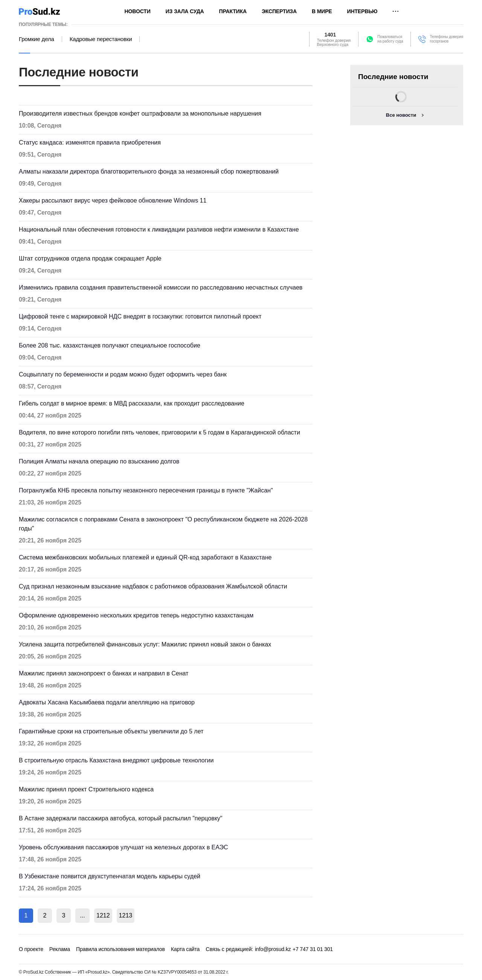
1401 (330, 35)
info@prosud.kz (273, 949)
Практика (233, 11)
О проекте (31, 949)
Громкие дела (37, 39)
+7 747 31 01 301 (313, 949)
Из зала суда (185, 11)
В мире (322, 11)
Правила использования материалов (120, 949)
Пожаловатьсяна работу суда (390, 39)
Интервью (362, 11)
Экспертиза (279, 11)
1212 (103, 915)
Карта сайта (185, 949)
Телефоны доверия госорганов (446, 39)
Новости (138, 11)
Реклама (60, 949)
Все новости (401, 115)
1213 (126, 915)
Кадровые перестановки (101, 39)
